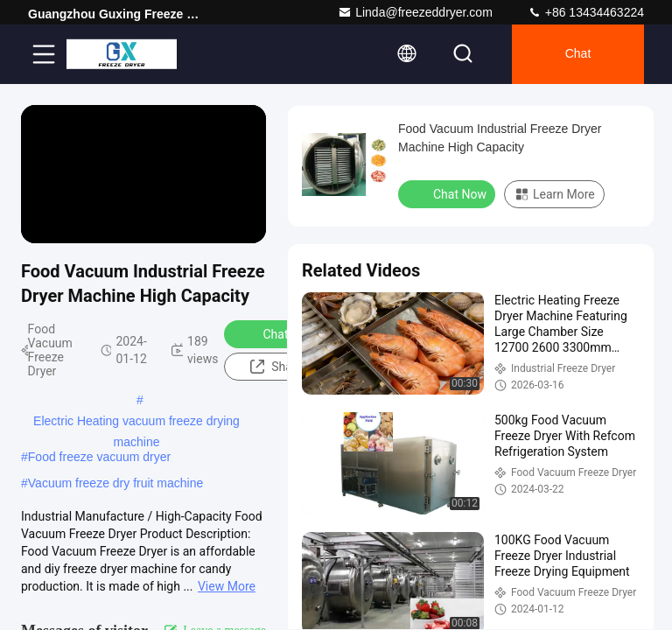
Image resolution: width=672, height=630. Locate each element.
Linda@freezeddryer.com (415, 12)
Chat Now (278, 333)
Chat (578, 54)
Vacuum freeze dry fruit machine (116, 483)
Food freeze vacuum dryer (99, 457)
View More (227, 586)
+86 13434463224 (586, 12)
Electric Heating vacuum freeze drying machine (136, 423)
